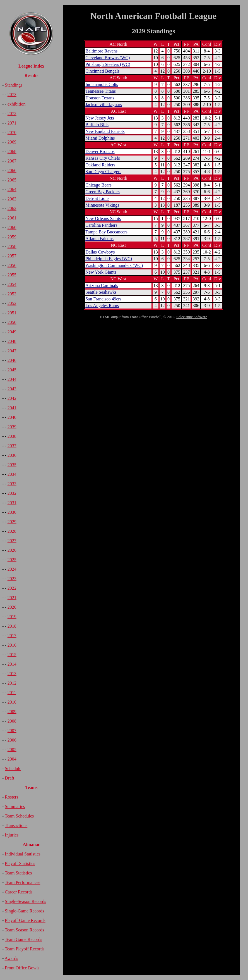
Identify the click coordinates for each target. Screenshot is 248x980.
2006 (12, 740)
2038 (12, 436)
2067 (12, 161)
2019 (12, 617)
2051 (12, 313)
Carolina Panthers (101, 225)
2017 (12, 636)
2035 (12, 465)
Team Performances (22, 882)
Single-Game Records (24, 911)
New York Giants (101, 272)
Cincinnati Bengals (102, 71)
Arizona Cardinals (102, 285)
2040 (12, 417)
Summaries (15, 806)
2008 (12, 721)
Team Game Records (23, 939)
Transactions (16, 825)
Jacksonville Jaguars (104, 105)
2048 (12, 341)
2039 (12, 427)
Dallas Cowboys (100, 252)
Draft (9, 778)
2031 (12, 503)
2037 (12, 446)
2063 (12, 199)
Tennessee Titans (101, 91)
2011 (12, 693)
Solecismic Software (192, 317)
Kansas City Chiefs (103, 158)
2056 (12, 265)
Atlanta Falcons (99, 239)
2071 (12, 123)
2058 (12, 246)
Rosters (11, 797)
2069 (12, 142)
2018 (12, 626)
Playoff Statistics (20, 863)
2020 (12, 607)
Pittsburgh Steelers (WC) (108, 64)
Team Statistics (18, 873)
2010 (12, 702)
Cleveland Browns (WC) (108, 58)
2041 (12, 408)
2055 (12, 275)
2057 (12, 256)
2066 (12, 170)
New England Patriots (105, 131)
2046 (12, 360)
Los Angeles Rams (102, 306)
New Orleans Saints (103, 218)
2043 (12, 389)
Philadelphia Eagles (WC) (109, 259)
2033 (12, 484)
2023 (12, 579)
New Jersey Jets (100, 118)
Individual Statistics (23, 854)
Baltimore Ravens (101, 51)
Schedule (13, 769)
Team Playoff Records (25, 949)
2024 (12, 569)
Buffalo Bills (97, 125)
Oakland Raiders (100, 165)
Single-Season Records (25, 901)
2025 (12, 560)
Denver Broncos (100, 151)
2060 (12, 227)
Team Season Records (24, 930)
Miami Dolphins (100, 138)
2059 (12, 237)
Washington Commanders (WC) (114, 265)
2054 (12, 284)
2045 (12, 370)
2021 (12, 598)
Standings (14, 85)
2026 (12, 550)
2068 (12, 151)
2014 (12, 664)
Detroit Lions (97, 198)
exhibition (17, 104)
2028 (12, 531)
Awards (11, 958)
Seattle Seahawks (101, 292)
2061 (12, 218)
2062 (12, 208)
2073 (12, 95)
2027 (12, 541)
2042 (12, 398)
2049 (12, 332)
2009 (12, 712)
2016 (12, 645)
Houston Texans (100, 98)
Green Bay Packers (103, 192)
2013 (12, 674)
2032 (12, 493)
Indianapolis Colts (102, 84)
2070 (12, 132)
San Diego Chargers (103, 172)
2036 (12, 455)
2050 (12, 322)
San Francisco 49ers (103, 299)
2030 (12, 512)
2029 (12, 522)
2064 (12, 189)
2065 (12, 180)
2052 (12, 303)
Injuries (12, 835)
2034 (12, 474)
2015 (12, 655)
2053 (12, 294)
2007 (12, 731)
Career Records (19, 892)
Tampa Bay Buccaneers (106, 232)
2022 (12, 588)
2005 (12, 750)
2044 (12, 379)
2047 (12, 351)
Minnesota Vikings (102, 205)
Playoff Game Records (25, 920)
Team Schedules (19, 816)
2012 (12, 683)
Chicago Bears (98, 185)
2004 (12, 759)
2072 (12, 113)
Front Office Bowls (22, 968)
